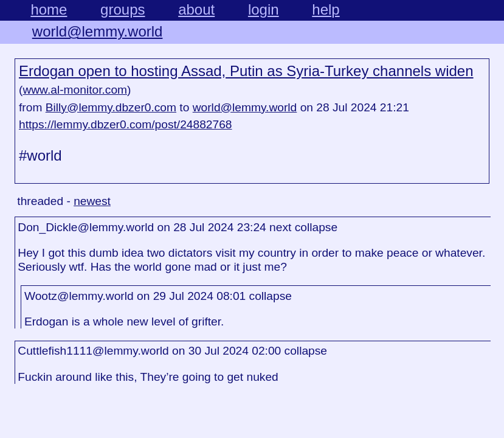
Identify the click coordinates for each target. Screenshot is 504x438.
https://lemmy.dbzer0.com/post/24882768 (126, 124)
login (264, 9)
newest (92, 201)
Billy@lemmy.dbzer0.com (111, 107)
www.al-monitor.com (75, 90)
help (326, 9)
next (280, 227)
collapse (316, 227)
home (49, 9)
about (196, 9)
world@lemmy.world (98, 31)
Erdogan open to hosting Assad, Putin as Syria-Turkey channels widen (246, 71)
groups (123, 9)
